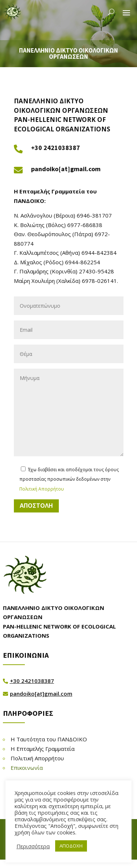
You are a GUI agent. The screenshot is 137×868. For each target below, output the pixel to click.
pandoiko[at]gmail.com (66, 169)
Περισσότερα (33, 846)
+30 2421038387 (56, 148)
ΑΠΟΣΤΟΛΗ (36, 506)
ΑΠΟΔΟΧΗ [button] (71, 846)
